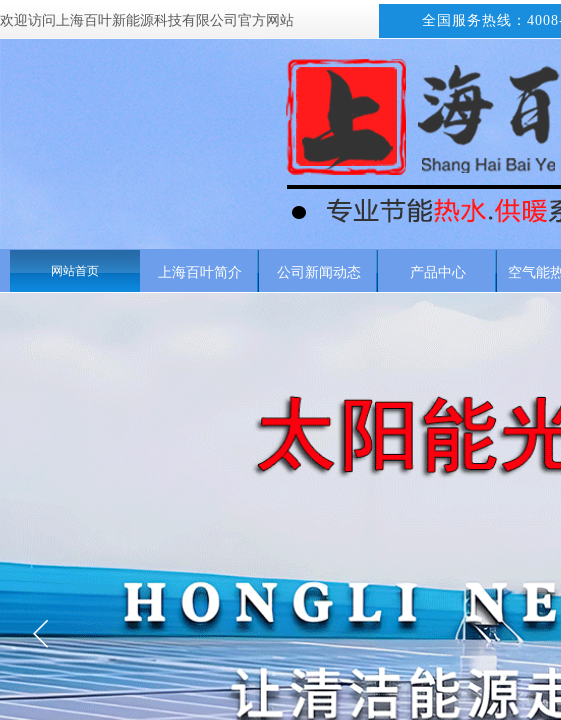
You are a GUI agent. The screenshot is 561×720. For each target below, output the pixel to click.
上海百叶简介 (200, 272)
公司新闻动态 (319, 272)
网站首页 (75, 271)
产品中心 (438, 272)
